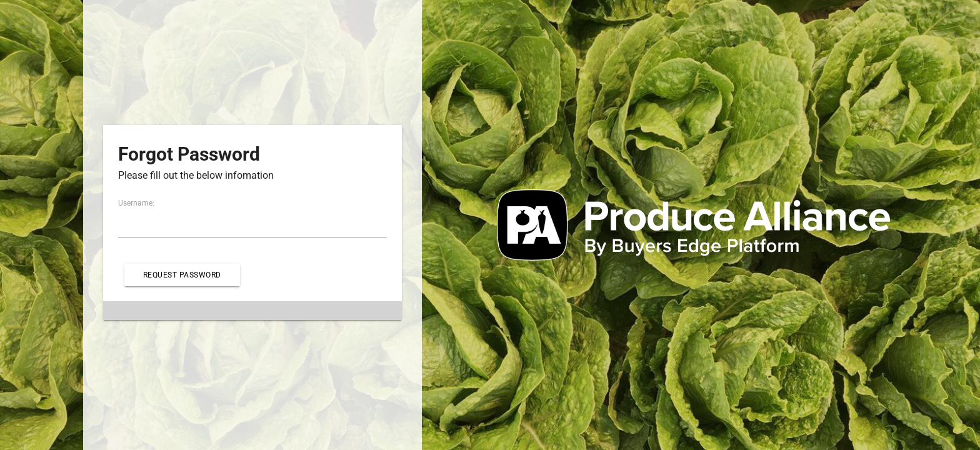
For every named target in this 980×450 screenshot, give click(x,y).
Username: (136, 203)
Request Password (182, 275)
